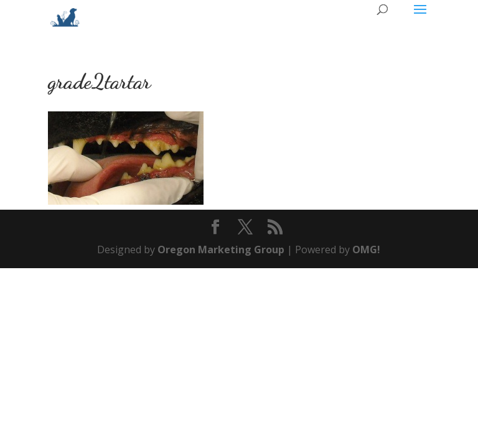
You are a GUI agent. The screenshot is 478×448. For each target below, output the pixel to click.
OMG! (366, 250)
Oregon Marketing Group (221, 250)
